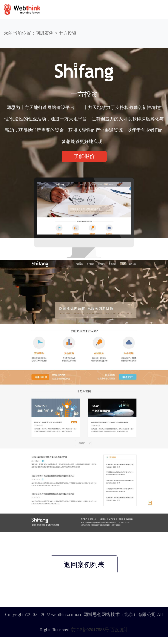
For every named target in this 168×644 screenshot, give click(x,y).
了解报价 (84, 156)
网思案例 (45, 33)
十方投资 (68, 33)
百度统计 (119, 630)
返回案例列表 (84, 565)
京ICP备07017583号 (90, 630)
